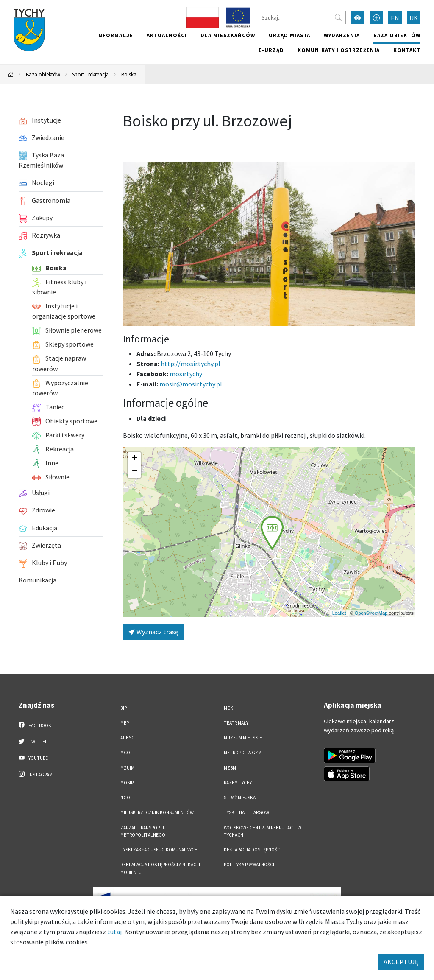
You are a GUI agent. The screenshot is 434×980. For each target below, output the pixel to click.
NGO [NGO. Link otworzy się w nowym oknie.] (125, 798)
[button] (272, 533)
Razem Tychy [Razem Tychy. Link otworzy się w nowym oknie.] (238, 783)
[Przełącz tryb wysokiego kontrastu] (358, 17)
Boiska (129, 74)
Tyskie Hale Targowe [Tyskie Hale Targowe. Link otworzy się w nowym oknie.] (248, 812)
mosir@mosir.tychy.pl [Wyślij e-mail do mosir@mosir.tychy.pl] (191, 384)
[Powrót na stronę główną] (11, 74)
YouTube (33, 758)
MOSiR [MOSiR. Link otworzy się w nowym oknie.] (127, 783)
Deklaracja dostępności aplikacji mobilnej (160, 868)
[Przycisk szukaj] (338, 17)
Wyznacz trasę (153, 632)
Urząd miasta (289, 35)
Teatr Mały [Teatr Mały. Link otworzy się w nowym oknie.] (236, 723)
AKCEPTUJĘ (401, 962)
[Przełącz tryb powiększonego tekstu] (376, 17)
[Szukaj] (302, 17)
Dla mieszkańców (228, 35)
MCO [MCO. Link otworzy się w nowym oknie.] (125, 753)
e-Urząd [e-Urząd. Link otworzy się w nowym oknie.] (271, 50)
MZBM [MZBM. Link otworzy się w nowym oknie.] (230, 768)
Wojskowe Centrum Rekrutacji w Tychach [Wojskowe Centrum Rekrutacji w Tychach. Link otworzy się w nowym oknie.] (263, 831)
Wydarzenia (342, 35)
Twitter (33, 741)
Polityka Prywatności (249, 865)
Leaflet (339, 613)
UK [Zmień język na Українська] (414, 18)
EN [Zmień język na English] (395, 18)
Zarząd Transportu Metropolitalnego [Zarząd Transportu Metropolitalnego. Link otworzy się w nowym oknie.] (143, 831)
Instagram (36, 774)
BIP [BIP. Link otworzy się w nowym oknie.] (124, 708)
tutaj (114, 932)
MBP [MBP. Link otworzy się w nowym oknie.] (125, 723)
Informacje (115, 35)
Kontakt (407, 50)
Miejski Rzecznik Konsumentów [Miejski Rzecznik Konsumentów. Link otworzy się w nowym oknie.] (157, 812)
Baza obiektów (397, 35)
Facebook (35, 725)
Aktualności (167, 35)
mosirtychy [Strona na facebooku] (186, 374)
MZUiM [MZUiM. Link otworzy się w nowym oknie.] (127, 768)
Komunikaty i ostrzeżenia (339, 50)
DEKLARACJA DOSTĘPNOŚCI (253, 850)
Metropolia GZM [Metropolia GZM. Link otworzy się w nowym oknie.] (243, 753)
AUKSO (128, 738)
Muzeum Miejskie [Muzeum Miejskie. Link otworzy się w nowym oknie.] (243, 738)
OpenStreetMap (371, 613)
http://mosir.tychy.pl (191, 364)
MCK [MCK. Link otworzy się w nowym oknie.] (228, 708)
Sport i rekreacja (90, 74)
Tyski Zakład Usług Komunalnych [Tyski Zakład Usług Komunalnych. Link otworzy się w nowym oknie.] (159, 850)
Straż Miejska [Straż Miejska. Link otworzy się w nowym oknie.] (240, 798)
